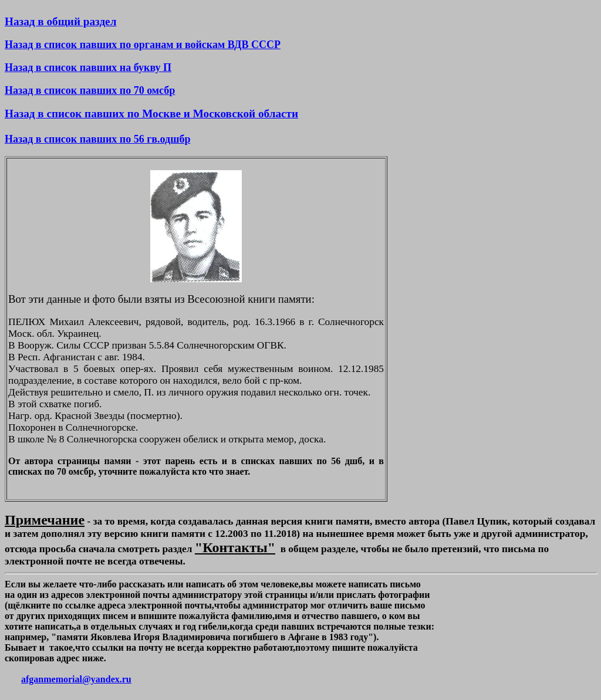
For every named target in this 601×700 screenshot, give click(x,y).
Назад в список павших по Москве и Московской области (151, 114)
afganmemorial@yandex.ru (76, 679)
